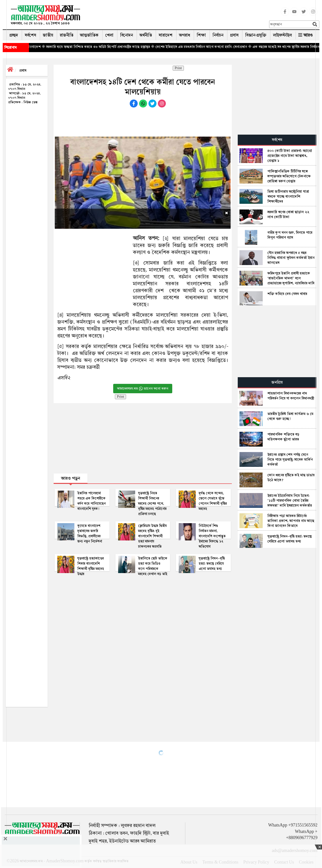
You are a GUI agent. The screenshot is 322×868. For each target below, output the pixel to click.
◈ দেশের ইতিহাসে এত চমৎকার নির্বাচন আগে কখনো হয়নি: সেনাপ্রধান (219, 47)
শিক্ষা (201, 35)
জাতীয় (48, 35)
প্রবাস (234, 35)
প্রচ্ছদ (14, 35)
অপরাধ (185, 35)
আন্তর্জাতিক (89, 35)
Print (178, 68)
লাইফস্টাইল (282, 35)
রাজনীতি (67, 35)
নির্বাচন (218, 35)
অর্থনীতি (146, 35)
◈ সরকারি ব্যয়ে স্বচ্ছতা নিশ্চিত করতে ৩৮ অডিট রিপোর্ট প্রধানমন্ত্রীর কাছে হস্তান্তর (115, 47)
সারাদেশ (166, 35)
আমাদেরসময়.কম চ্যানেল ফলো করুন (143, 389)
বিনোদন (127, 35)
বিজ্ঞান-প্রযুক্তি (256, 35)
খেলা (109, 35)
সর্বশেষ (30, 35)
